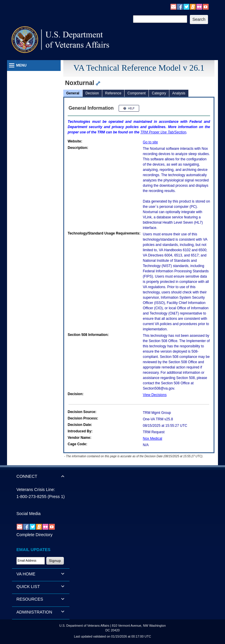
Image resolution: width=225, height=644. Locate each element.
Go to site (150, 142)
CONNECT (27, 476)
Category (159, 93)
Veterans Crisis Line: (36, 490)
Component (137, 93)
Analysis (179, 93)
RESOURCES (30, 599)
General (73, 93)
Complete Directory (34, 535)
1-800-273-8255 (31, 497)
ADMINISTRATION (34, 612)
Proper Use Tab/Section (163, 132)
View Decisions (155, 395)
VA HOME (26, 574)
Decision (92, 93)
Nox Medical (153, 439)
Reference (113, 93)
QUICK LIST (28, 587)
